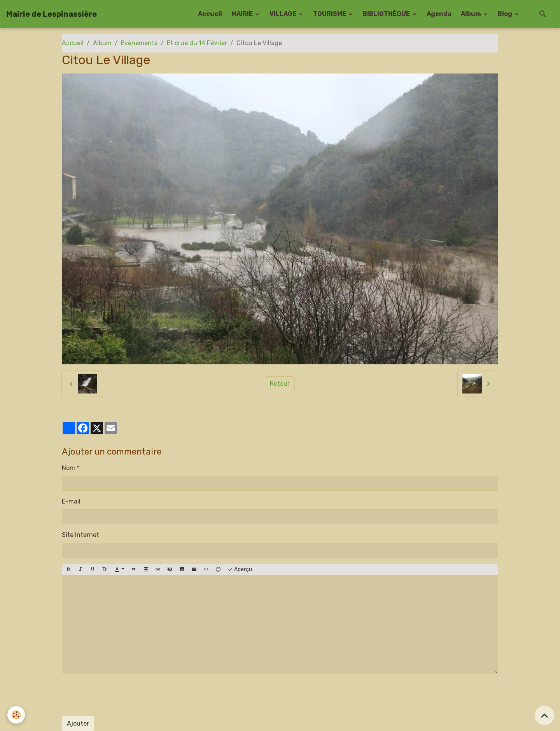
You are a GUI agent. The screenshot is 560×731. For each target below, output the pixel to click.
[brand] (52, 14)
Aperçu (240, 570)
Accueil (210, 14)
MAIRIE (243, 14)
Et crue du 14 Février (197, 43)
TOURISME (330, 14)
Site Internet (80, 535)
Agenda (439, 14)
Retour (280, 384)
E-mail (71, 501)
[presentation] (121, 695)
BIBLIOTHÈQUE (387, 14)
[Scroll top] (544, 715)
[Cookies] (17, 715)
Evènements (139, 43)
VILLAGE (283, 14)
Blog (506, 14)
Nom (68, 468)
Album (472, 14)
